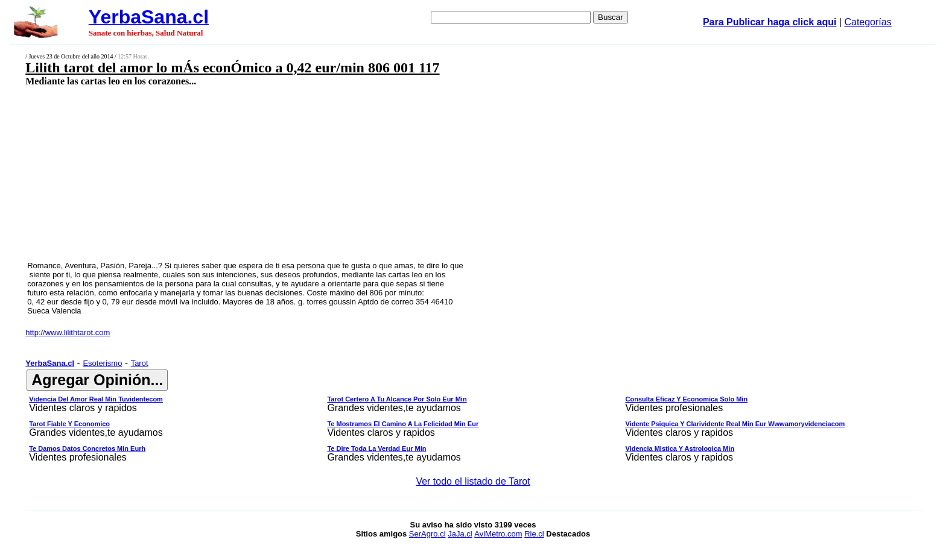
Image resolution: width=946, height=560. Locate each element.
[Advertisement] (370, 173)
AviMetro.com (498, 534)
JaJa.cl (460, 534)
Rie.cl (534, 534)
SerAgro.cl (427, 534)
